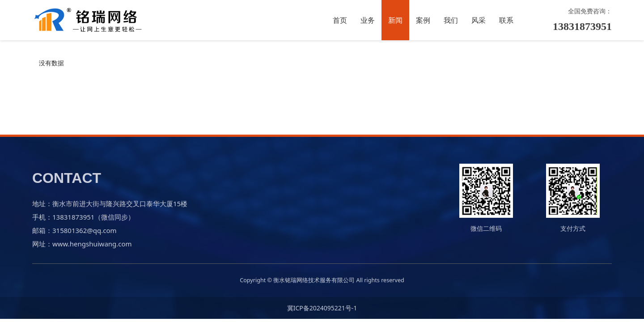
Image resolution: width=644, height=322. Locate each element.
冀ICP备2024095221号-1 (322, 308)
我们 (451, 20)
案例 (423, 20)
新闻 (395, 20)
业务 (368, 20)
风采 (479, 20)
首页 (340, 20)
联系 (506, 20)
